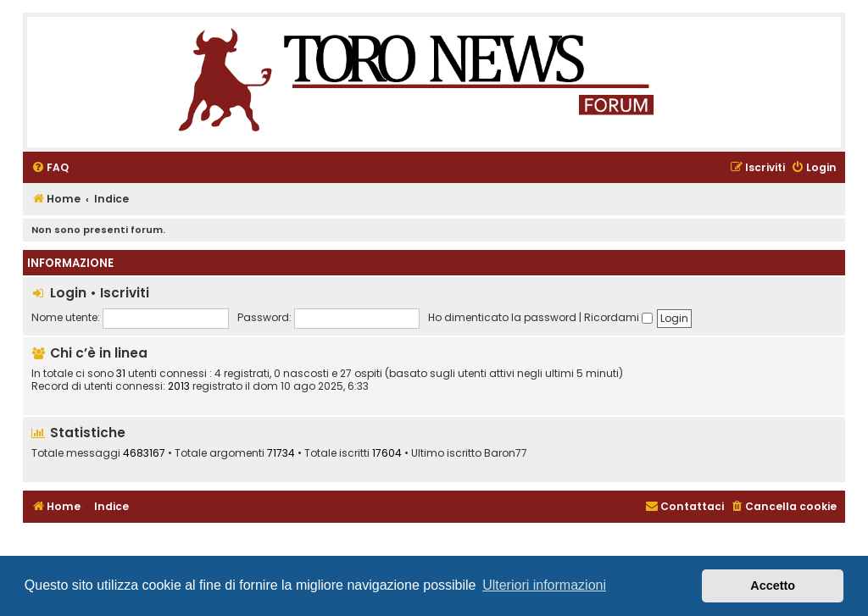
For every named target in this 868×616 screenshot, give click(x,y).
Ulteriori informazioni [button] (544, 585)
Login (68, 293)
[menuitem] (50, 168)
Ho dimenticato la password (502, 317)
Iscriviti (125, 293)
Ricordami (618, 317)
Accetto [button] (773, 585)
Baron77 (506, 453)
